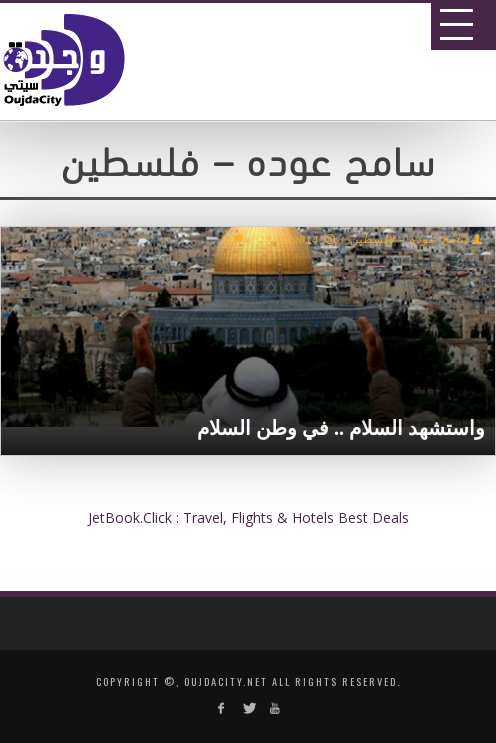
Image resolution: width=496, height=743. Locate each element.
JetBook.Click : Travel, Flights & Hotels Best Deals (248, 517)
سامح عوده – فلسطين (410, 239)
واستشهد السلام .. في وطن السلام (341, 428)
